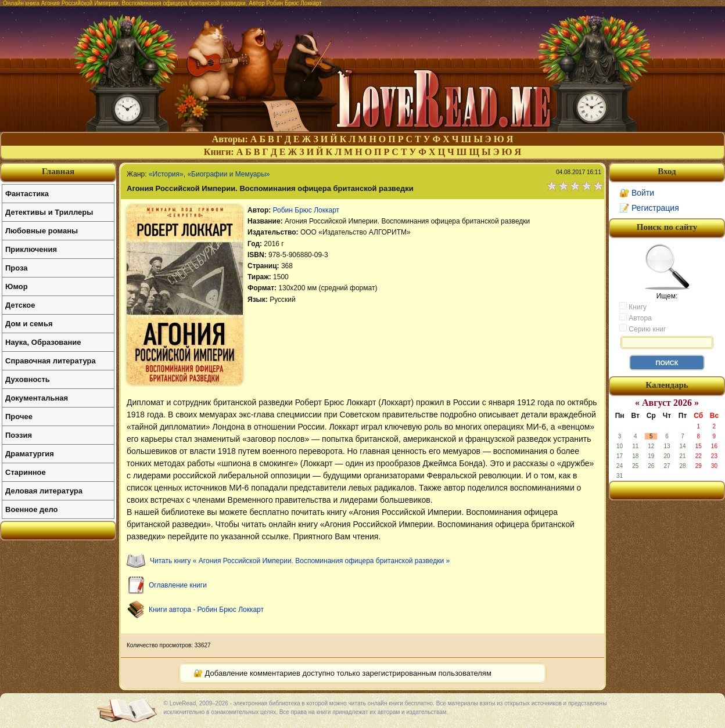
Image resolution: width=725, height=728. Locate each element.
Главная (58, 171)
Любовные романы (42, 231)
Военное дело (32, 509)
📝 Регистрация (649, 208)
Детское (20, 305)
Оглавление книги (178, 585)
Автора (636, 318)
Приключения (31, 249)
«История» (166, 174)
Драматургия (30, 454)
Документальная (37, 398)
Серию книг (643, 329)
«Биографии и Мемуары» (228, 174)
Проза (17, 268)
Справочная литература (51, 361)
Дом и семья (29, 324)
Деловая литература (44, 491)
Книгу (633, 307)
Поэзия (19, 435)
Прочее (19, 417)
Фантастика (27, 194)
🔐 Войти (637, 193)
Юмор (17, 286)
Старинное (26, 472)
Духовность (28, 379)
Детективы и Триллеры (49, 212)
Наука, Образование (43, 342)
